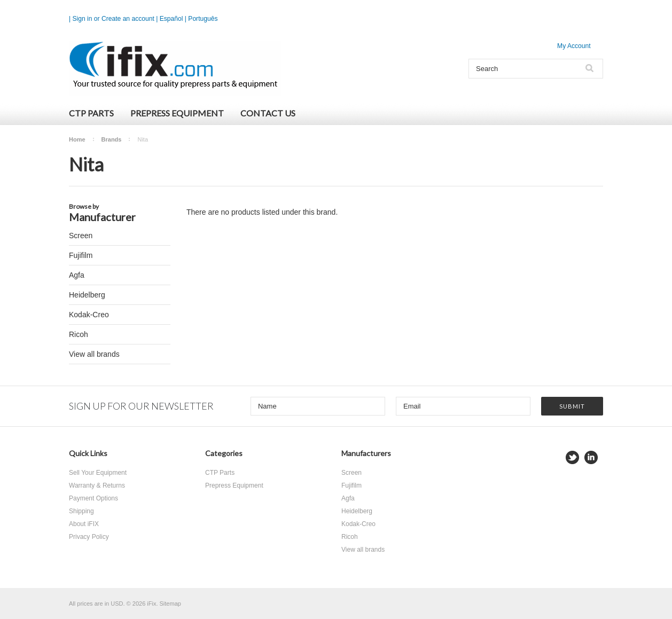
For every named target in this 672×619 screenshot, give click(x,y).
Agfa (77, 275)
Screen (81, 236)
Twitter (572, 457)
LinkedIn (591, 457)
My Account (574, 46)
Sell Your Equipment (98, 473)
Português (203, 19)
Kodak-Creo (89, 315)
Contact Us (268, 113)
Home (77, 139)
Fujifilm (81, 255)
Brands (112, 139)
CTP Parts (91, 113)
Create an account (128, 19)
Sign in (83, 19)
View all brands (94, 354)
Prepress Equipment (177, 113)
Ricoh (79, 334)
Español (171, 19)
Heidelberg (87, 295)
